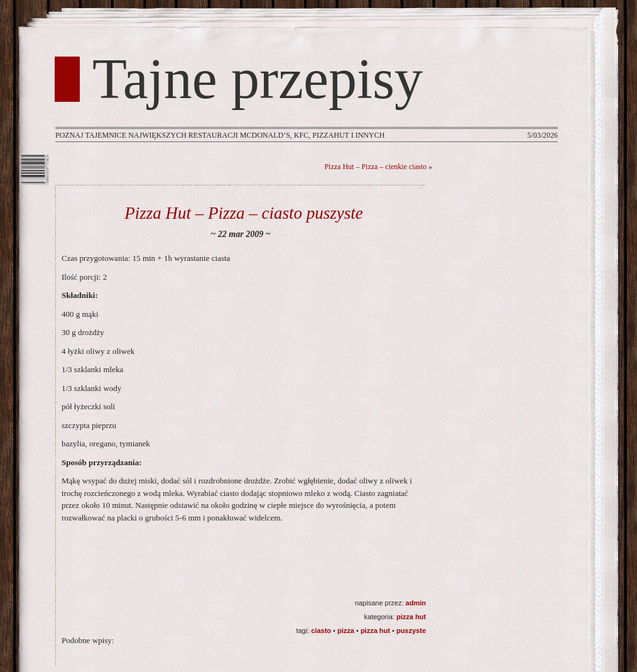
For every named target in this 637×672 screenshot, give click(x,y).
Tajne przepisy (258, 79)
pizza (346, 631)
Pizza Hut (411, 617)
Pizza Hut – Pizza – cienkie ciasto (375, 167)
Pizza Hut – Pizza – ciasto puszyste (244, 213)
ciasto (321, 631)
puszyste (411, 631)
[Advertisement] (209, 561)
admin (416, 603)
